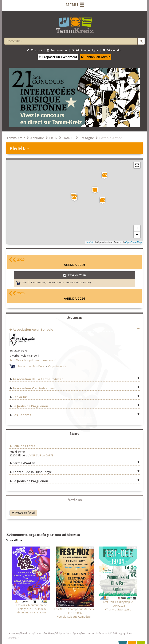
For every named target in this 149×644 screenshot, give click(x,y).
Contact (38, 633)
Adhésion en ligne (85, 50)
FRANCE (68, 138)
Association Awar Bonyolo (33, 329)
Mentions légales (70, 633)
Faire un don (112, 50)
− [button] (137, 235)
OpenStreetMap (133, 242)
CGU (57, 633)
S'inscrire (34, 50)
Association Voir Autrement (34, 388)
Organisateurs (57, 366)
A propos (14, 633)
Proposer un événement (95, 633)
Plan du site (26, 633)
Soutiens (49, 633)
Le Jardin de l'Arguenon (30, 406)
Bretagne (87, 138)
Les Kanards (22, 415)
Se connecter (57, 50)
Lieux (53, 138)
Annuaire (37, 138)
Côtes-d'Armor (111, 138)
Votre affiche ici (16, 540)
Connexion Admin (96, 57)
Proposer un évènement (58, 57)
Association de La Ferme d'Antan (38, 379)
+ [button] (137, 229)
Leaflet (89, 242)
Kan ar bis (20, 397)
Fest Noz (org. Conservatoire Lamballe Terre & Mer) (61, 282)
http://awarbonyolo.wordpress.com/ (33, 360)
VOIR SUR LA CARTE (42, 455)
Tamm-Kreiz (16, 138)
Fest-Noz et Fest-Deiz (31, 366)
